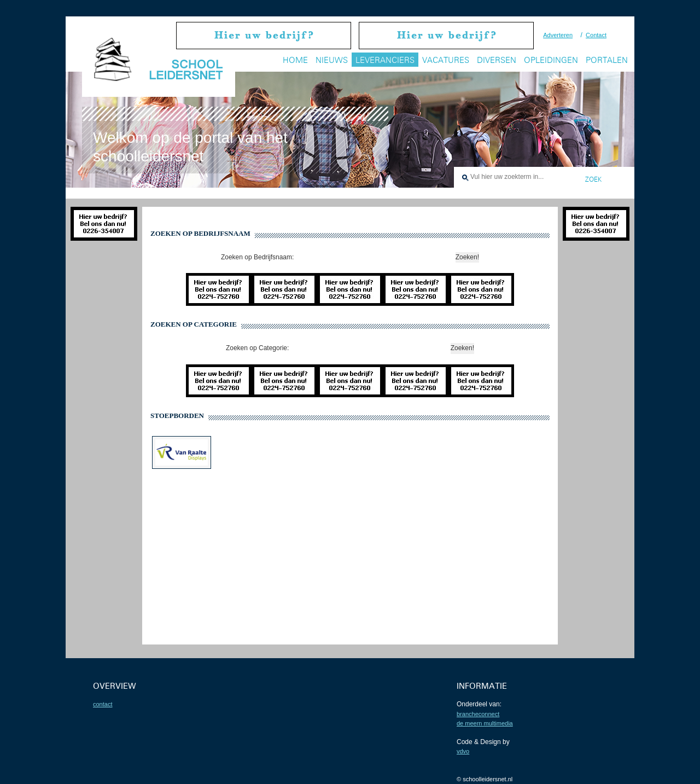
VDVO (463, 751)
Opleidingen (551, 60)
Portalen (607, 60)
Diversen (497, 60)
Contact (596, 35)
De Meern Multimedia (485, 723)
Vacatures (446, 60)
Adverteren (558, 35)
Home (295, 60)
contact (103, 704)
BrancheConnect (478, 714)
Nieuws (332, 60)
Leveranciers (385, 60)
